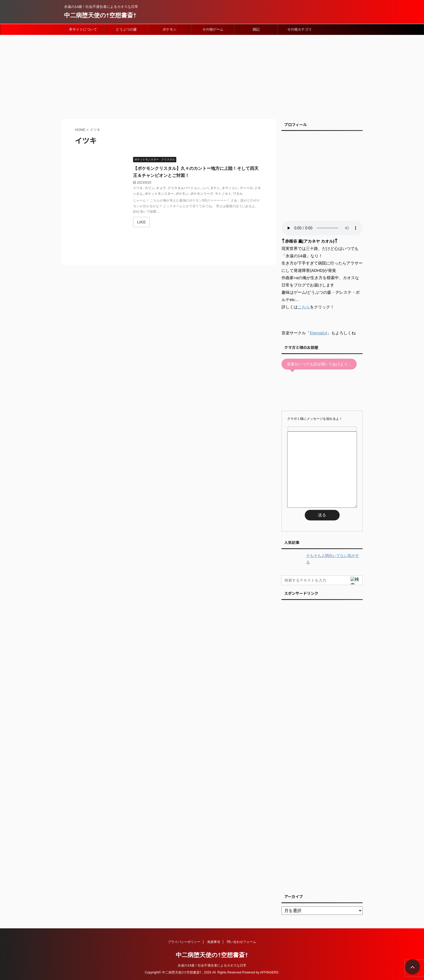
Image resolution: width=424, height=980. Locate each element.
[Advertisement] (212, 76)
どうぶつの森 (126, 29)
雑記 (256, 29)
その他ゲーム (213, 29)
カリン (150, 188)
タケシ (215, 188)
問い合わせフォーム (241, 942)
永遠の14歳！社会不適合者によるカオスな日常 (212, 965)
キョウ (161, 188)
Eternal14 (319, 333)
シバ (205, 188)
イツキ (138, 188)
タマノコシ (230, 188)
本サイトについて (83, 29)
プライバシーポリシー (184, 942)
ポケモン (170, 29)
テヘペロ (246, 188)
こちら (304, 307)
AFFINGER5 (269, 972)
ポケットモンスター (159, 194)
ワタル (238, 194)
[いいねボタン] (141, 222)
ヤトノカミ (223, 194)
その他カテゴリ (299, 29)
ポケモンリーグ (202, 194)
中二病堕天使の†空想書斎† (100, 15)
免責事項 (214, 942)
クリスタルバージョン (184, 188)
